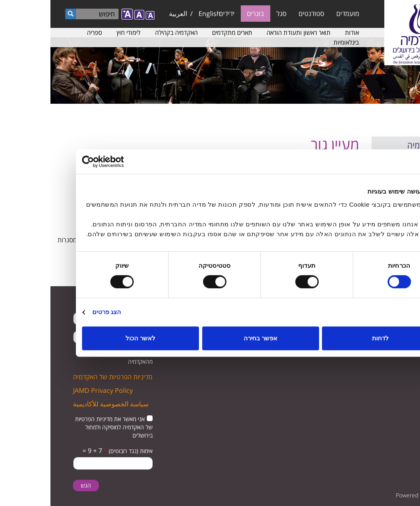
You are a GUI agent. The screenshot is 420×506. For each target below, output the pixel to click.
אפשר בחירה (210, 338)
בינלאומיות (296, 42)
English (159, 14)
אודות (301, 32)
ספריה (44, 32)
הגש (35, 485)
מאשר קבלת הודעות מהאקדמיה (75, 357)
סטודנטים (261, 14)
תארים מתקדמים (182, 32)
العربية (128, 14)
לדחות (330, 338)
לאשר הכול (90, 338)
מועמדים (297, 14)
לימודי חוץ (78, 32)
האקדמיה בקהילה (126, 32)
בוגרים (205, 14)
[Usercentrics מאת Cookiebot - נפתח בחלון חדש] (67, 162)
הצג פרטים (56, 312)
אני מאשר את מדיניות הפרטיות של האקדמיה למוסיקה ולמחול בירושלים (63, 427)
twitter (398, 330)
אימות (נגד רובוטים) (78, 451)
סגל (231, 14)
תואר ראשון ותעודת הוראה (248, 32)
